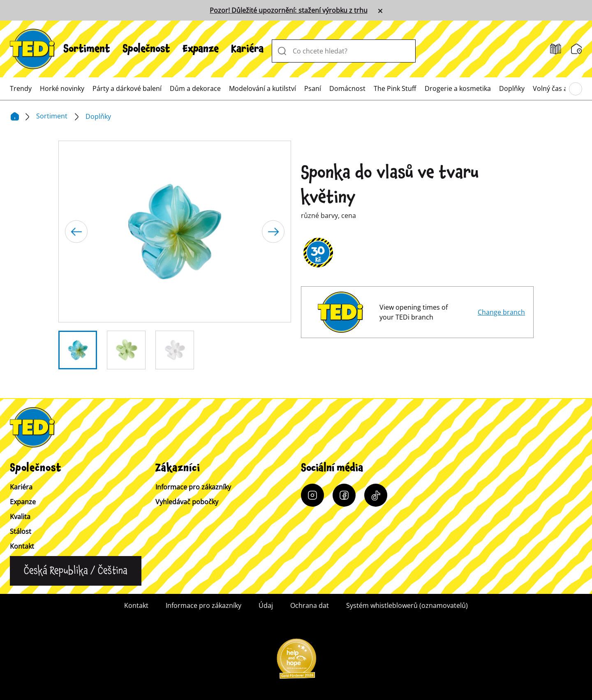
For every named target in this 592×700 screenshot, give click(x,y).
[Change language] (76, 571)
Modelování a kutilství (262, 88)
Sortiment (87, 49)
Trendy (21, 88)
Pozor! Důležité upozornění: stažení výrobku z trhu (288, 10)
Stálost (21, 531)
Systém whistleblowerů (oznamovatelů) (407, 605)
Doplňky (512, 88)
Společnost (146, 49)
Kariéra (247, 49)
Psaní (313, 88)
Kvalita (20, 517)
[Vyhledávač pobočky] (577, 49)
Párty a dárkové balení (127, 88)
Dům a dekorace (195, 88)
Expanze (201, 49)
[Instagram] (312, 495)
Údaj (266, 605)
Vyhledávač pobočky (187, 502)
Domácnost (347, 88)
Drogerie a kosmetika (458, 88)
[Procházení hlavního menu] (576, 89)
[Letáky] (556, 49)
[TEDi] (32, 48)
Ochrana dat (310, 605)
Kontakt (22, 546)
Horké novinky (62, 88)
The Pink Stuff (395, 88)
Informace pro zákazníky (193, 487)
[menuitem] (87, 49)
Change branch (501, 312)
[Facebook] (344, 495)
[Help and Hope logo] (296, 661)
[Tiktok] (376, 495)
